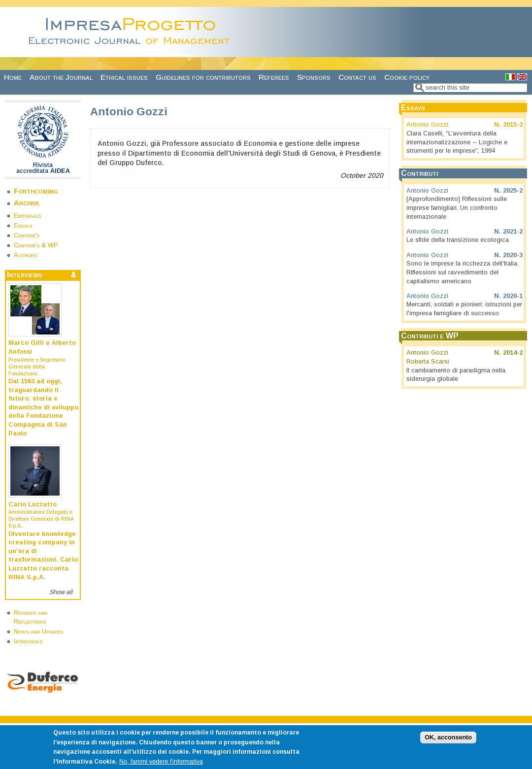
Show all (61, 592)
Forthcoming (36, 191)
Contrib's (27, 235)
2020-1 (513, 296)
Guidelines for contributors (203, 77)
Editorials (27, 216)
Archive (27, 203)
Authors (25, 255)
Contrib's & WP (36, 245)
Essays (23, 226)
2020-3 (513, 255)
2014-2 (513, 353)
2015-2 (513, 125)
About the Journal (61, 77)
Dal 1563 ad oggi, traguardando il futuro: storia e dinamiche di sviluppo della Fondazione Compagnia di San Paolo (43, 407)
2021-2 (513, 232)
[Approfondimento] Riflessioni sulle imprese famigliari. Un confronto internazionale (457, 208)
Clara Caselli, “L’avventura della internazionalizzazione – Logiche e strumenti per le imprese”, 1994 (457, 142)
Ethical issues (124, 77)
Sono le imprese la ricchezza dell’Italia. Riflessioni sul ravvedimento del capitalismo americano (463, 272)
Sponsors (314, 77)
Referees (274, 77)
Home (13, 77)
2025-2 (513, 191)
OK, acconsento (448, 746)
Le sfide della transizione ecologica (458, 240)
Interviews (28, 641)
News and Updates (38, 632)
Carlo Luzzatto (33, 504)
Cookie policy (407, 77)
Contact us (357, 77)
